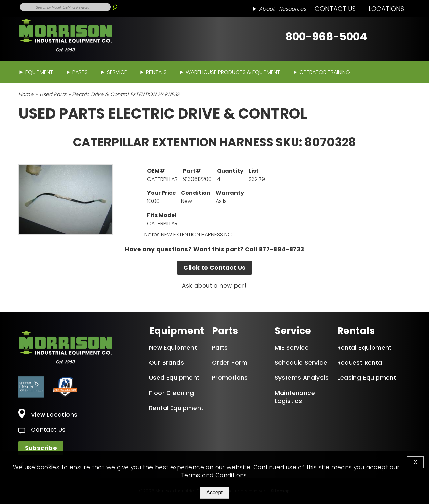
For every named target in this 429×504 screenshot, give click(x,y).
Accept (214, 492)
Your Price (161, 193)
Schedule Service (301, 363)
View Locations (48, 415)
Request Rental (360, 363)
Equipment (39, 72)
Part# (192, 171)
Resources (292, 9)
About (267, 9)
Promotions (230, 378)
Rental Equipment (176, 408)
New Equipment (173, 348)
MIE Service (292, 348)
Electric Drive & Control (100, 94)
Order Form (230, 363)
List (254, 171)
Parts (80, 72)
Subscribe (41, 448)
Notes (152, 235)
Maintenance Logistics (295, 397)
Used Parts (53, 94)
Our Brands (167, 363)
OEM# (156, 171)
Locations (386, 9)
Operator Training (325, 72)
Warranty (230, 193)
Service (117, 72)
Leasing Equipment (367, 378)
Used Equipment (174, 378)
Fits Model (162, 215)
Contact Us (335, 9)
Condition (196, 193)
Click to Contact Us (214, 268)
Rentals (156, 72)
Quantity (230, 171)
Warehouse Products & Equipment (233, 72)
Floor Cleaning (172, 393)
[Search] (115, 5)
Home (26, 94)
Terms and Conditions (214, 475)
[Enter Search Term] (65, 7)
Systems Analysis (302, 378)
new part (233, 286)
